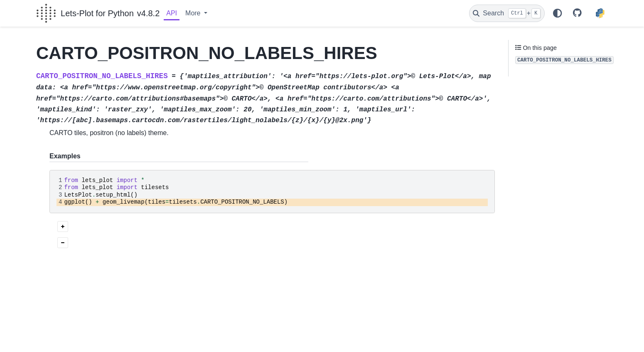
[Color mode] (557, 13)
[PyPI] (600, 13)
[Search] (507, 13)
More (194, 13)
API (172, 13)
